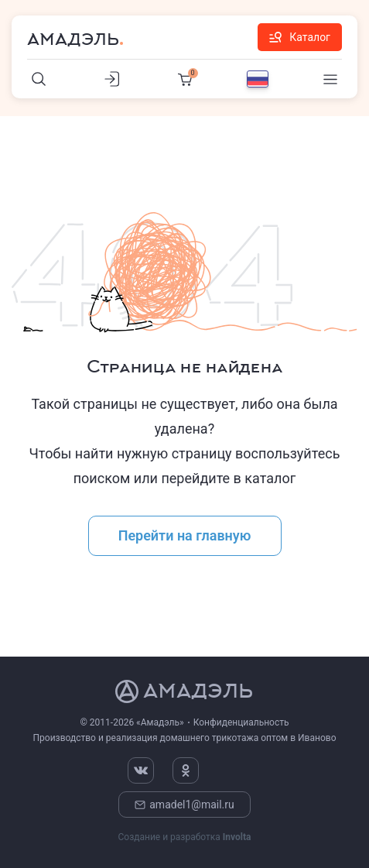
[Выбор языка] (258, 79)
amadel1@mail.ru (184, 805)
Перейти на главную (185, 535)
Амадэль (73, 39)
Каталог (300, 37)
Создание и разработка (184, 837)
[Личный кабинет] (112, 79)
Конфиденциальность (241, 722)
